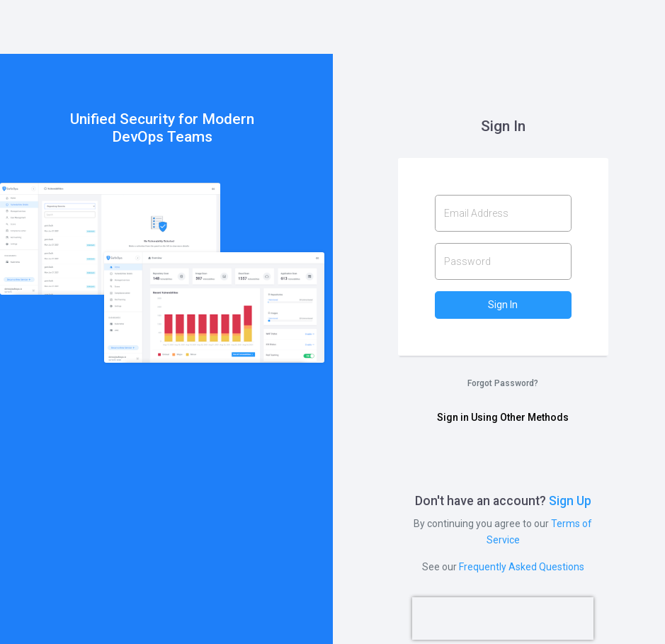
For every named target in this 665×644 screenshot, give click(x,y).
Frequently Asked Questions (522, 567)
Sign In (503, 305)
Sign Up (570, 501)
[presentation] (503, 618)
